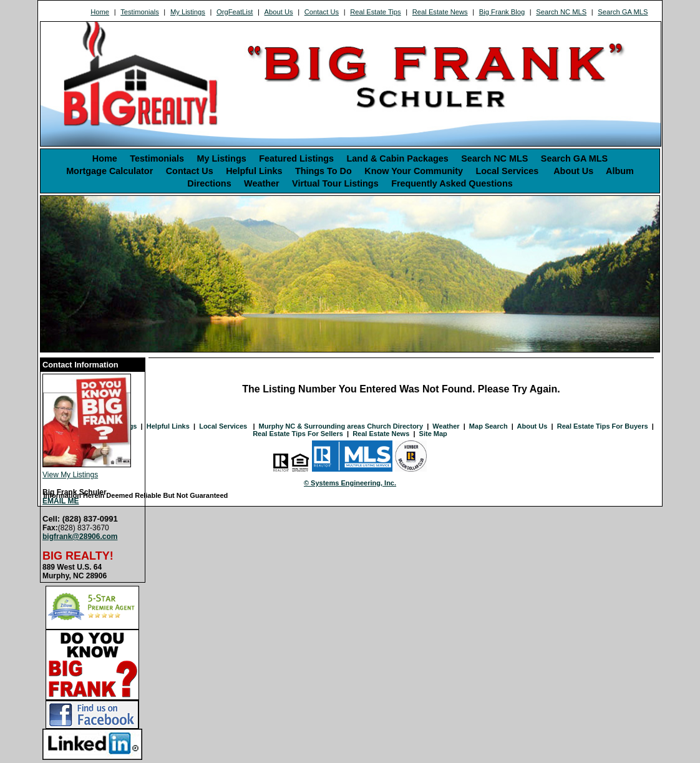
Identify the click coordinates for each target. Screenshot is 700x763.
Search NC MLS (561, 12)
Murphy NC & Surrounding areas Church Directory (341, 426)
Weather (262, 183)
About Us (279, 12)
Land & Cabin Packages (398, 158)
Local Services (508, 171)
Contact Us (322, 12)
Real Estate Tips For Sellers (298, 434)
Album (620, 171)
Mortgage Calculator (109, 171)
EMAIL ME (61, 501)
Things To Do (323, 171)
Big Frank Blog (502, 12)
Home (100, 12)
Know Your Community (414, 171)
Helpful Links (254, 171)
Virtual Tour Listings (335, 183)
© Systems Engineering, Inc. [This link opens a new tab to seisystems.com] (350, 483)
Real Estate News (440, 12)
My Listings (188, 12)
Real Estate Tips (375, 12)
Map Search (489, 426)
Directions (209, 183)
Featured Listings (296, 158)
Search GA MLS (623, 12)
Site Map (433, 434)
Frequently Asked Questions (452, 183)
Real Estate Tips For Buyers (603, 426)
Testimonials (140, 12)
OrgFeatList (235, 12)
